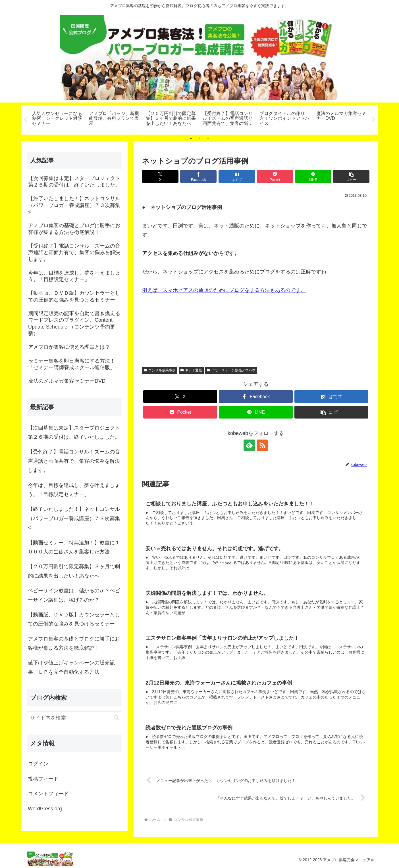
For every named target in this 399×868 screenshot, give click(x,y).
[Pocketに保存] (275, 176)
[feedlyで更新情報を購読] (249, 445)
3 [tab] (208, 138)
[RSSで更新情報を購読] (262, 445)
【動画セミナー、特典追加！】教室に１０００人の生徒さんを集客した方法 (74, 547)
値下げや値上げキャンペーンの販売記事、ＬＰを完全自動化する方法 (71, 668)
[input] (74, 718)
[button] (351, 176)
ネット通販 (191, 370)
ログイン (38, 764)
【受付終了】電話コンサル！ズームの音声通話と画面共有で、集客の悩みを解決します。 (74, 461)
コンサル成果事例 (160, 370)
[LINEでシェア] (313, 176)
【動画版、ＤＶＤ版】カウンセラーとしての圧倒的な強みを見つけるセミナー (74, 619)
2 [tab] (199, 138)
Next (374, 120)
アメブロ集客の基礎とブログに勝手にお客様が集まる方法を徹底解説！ (74, 643)
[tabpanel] (57, 119)
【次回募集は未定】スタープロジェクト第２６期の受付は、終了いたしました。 (74, 432)
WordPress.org (45, 809)
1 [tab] (191, 138)
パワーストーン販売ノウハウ (231, 370)
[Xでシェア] (160, 176)
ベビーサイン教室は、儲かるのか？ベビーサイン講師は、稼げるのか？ (74, 595)
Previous (25, 120)
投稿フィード (43, 779)
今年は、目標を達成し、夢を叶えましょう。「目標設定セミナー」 (74, 490)
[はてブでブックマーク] (237, 176)
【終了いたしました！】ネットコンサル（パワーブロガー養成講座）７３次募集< (74, 518)
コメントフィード (48, 794)
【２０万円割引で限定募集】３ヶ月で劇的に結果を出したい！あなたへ (74, 571)
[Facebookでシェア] (198, 176)
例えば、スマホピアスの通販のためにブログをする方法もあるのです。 (224, 290)
